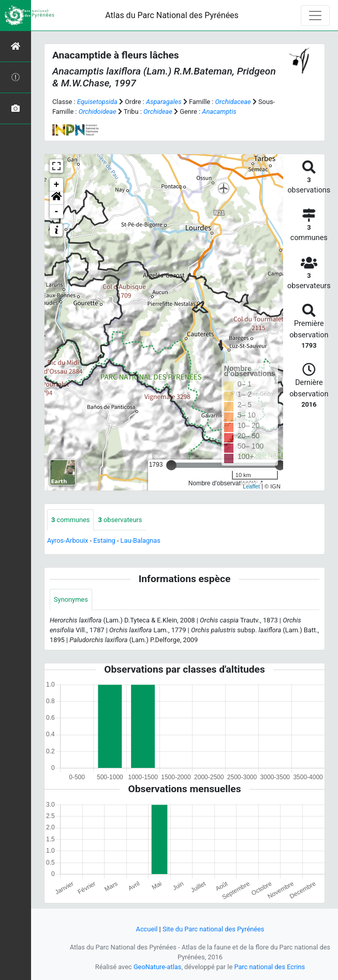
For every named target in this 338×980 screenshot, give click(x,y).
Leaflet (251, 486)
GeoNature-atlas (158, 967)
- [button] (57, 212)
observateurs (120, 520)
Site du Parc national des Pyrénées (214, 929)
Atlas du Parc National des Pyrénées (172, 15)
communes (70, 520)
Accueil (147, 929)
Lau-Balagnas (141, 540)
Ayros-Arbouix (68, 540)
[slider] (171, 465)
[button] (56, 198)
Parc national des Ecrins (269, 967)
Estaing (104, 540)
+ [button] (57, 185)
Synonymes (71, 599)
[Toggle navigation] (315, 16)
